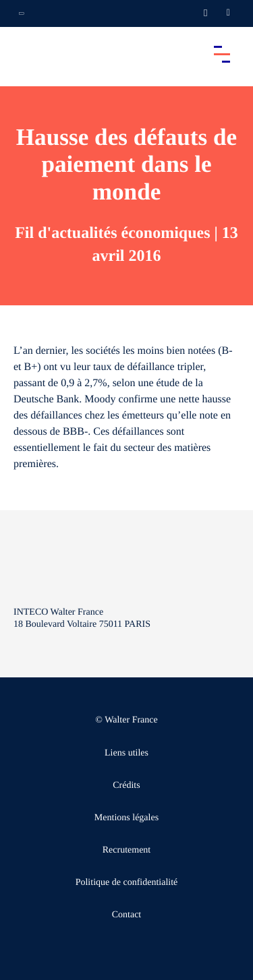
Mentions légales (126, 818)
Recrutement (127, 850)
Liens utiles (126, 753)
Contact (127, 915)
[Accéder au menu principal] (222, 54)
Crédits (126, 786)
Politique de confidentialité (127, 883)
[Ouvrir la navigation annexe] (22, 13)
